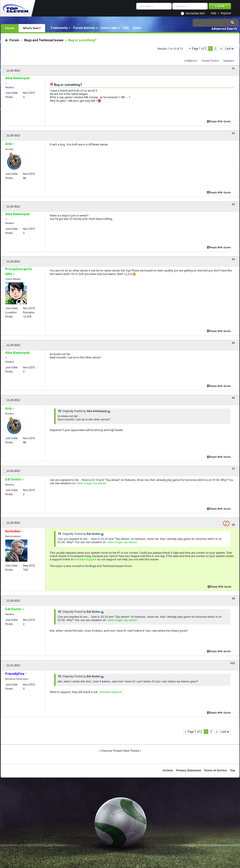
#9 (233, 599)
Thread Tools (209, 61)
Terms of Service (215, 770)
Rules (137, 28)
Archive (168, 770)
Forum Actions (84, 28)
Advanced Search (224, 29)
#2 (233, 133)
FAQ (126, 28)
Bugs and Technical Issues (44, 40)
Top (233, 770)
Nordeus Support (86, 559)
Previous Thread (111, 751)
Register (226, 13)
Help (213, 13)
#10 (232, 663)
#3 (233, 204)
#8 (233, 525)
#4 (233, 259)
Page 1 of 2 (199, 49)
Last (230, 49)
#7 (233, 469)
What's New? (32, 28)
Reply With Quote (219, 121)
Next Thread (131, 751)
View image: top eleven (91, 483)
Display (228, 61)
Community (59, 28)
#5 (233, 343)
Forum (10, 28)
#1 (233, 68)
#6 (233, 398)
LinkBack (190, 61)
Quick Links (109, 28)
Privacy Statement (189, 770)
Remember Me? (195, 13)
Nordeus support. (111, 692)
